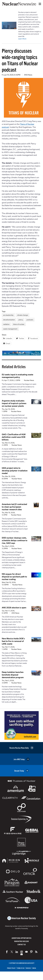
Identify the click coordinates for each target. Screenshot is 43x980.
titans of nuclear (19, 324)
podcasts (30, 320)
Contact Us (22, 944)
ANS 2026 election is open (14, 607)
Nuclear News (29, 380)
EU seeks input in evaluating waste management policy (18, 376)
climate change (23, 315)
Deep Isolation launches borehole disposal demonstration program (13, 675)
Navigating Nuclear (21, 941)
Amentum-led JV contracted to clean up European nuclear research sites (14, 507)
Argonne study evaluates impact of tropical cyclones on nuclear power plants (14, 403)
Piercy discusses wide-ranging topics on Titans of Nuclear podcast (20, 60)
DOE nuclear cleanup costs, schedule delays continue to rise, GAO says (15, 540)
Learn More (22, 39)
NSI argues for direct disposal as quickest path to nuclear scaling (14, 576)
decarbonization (9, 320)
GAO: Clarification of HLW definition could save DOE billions (14, 437)
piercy (21, 320)
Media (34, 968)
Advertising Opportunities (21, 938)
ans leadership (8, 315)
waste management (10, 329)
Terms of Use (21, 968)
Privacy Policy (11, 968)
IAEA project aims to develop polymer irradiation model (15, 470)
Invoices (29, 968)
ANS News (28, 75)
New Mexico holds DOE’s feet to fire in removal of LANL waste (13, 641)
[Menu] (39, 4)
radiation (6, 324)
